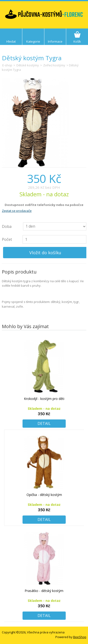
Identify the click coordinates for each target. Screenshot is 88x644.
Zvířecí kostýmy (54, 65)
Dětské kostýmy (28, 65)
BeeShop (80, 637)
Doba (7, 226)
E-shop (7, 65)
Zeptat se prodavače (17, 211)
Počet (7, 239)
